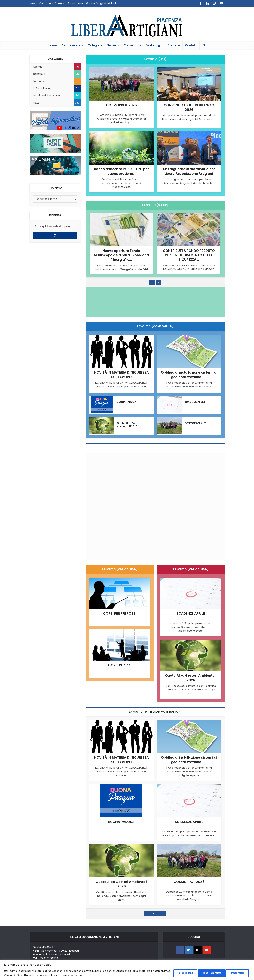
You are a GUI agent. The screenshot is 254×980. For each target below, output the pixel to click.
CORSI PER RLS (120, 665)
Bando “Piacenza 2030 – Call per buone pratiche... (122, 171)
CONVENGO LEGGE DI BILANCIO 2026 (189, 107)
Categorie (95, 45)
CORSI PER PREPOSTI (120, 613)
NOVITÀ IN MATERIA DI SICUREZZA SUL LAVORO (122, 375)
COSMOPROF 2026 (122, 105)
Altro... (155, 913)
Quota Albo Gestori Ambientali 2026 (129, 425)
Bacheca (174, 45)
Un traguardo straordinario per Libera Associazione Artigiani (189, 171)
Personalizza (180, 973)
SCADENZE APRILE (195, 402)
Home (53, 45)
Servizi (112, 45)
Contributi (46, 3)
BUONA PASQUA (127, 402)
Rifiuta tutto (206, 973)
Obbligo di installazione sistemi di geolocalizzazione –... (189, 375)
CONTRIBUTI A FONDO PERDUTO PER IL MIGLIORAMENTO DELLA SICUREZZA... (189, 255)
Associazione (71, 45)
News (33, 3)
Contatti (191, 45)
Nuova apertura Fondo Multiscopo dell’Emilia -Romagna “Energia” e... (121, 255)
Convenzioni (132, 45)
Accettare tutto (235, 973)
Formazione (75, 3)
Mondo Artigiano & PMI (101, 3)
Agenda (60, 3)
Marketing (153, 45)
